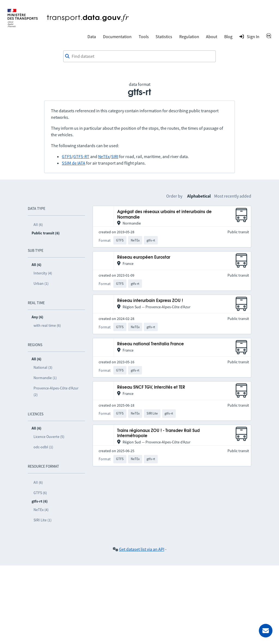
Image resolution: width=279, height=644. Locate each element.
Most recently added (233, 196)
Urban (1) (41, 283)
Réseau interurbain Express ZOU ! (150, 301)
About (212, 37)
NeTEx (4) (41, 510)
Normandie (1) (45, 378)
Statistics (164, 37)
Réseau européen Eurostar (144, 257)
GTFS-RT (81, 156)
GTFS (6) (40, 493)
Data (92, 37)
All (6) (38, 225)
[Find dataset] (139, 56)
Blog (228, 37)
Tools (144, 37)
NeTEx (104, 156)
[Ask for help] (266, 631)
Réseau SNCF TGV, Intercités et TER (151, 387)
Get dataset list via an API (142, 549)
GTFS (67, 156)
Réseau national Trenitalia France (151, 344)
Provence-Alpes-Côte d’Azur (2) (56, 391)
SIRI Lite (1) (43, 520)
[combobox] (139, 56)
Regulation (189, 37)
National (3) (43, 367)
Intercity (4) (43, 273)
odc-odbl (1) (43, 447)
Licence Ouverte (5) (49, 437)
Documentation (117, 37)
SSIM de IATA (74, 163)
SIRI (115, 156)
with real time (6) (47, 325)
